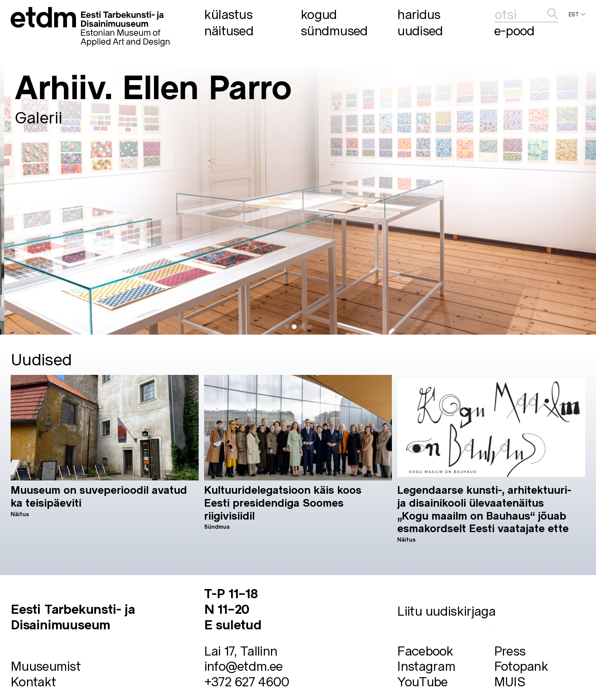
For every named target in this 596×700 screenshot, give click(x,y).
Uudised (420, 30)
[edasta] (553, 14)
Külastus (228, 14)
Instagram (426, 666)
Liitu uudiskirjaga (446, 611)
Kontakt (33, 681)
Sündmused (334, 30)
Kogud (319, 14)
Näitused (229, 30)
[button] (287, 327)
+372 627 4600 (247, 681)
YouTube (422, 681)
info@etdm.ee (243, 666)
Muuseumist (46, 666)
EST (577, 14)
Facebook (425, 650)
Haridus (419, 14)
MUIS (510, 681)
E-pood (514, 30)
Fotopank (521, 666)
